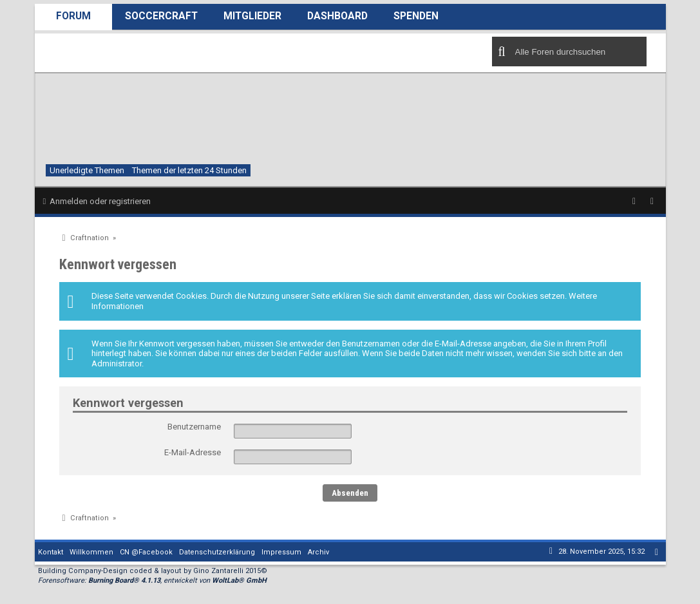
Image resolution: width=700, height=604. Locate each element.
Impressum (281, 552)
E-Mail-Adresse (193, 452)
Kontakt (51, 552)
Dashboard (337, 16)
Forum (73, 16)
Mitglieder (252, 16)
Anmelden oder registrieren (100, 201)
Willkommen (91, 552)
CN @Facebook (146, 552)
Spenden (416, 16)
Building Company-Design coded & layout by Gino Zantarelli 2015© (153, 571)
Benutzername (194, 427)
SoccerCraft (161, 16)
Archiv (318, 552)
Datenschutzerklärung (217, 552)
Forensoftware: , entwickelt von (152, 580)
